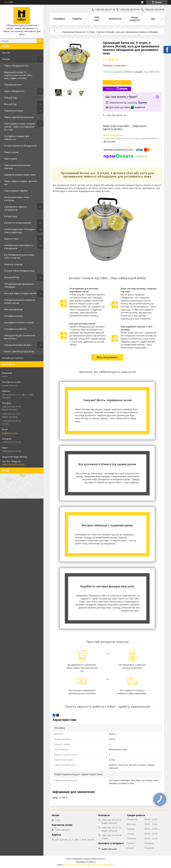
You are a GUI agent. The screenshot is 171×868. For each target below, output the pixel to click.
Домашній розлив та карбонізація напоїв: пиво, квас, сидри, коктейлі (18, 75)
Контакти (115, 19)
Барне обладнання (14, 91)
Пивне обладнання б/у (16, 66)
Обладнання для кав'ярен (18, 345)
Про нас (6, 53)
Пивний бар (11, 98)
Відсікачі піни (11, 239)
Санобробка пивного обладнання (15, 208)
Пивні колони (11, 152)
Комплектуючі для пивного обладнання (19, 247)
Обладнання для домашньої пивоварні (19, 285)
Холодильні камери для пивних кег (17, 138)
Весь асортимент (107, 357)
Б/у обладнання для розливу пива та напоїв (19, 256)
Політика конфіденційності (102, 865)
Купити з (117, 89)
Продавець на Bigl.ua (85, 862)
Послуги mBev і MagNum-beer (19, 271)
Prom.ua (101, 859)
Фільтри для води (14, 309)
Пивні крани (11, 159)
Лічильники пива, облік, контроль (17, 199)
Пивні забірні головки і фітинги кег (20, 183)
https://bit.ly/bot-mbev (13, 464)
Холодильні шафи (14, 316)
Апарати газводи (13, 264)
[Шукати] (40, 41)
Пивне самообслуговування (19, 117)
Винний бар (10, 104)
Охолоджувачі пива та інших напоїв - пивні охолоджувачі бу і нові (20, 127)
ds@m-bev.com (10, 433)
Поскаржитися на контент (76, 865)
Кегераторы (11, 216)
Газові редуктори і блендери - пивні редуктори (20, 231)
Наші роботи (135, 19)
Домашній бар (12, 277)
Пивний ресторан (14, 111)
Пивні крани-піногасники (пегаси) (17, 167)
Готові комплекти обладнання (20, 146)
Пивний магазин (13, 85)
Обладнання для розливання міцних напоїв (20, 301)
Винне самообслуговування (19, 351)
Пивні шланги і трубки (16, 191)
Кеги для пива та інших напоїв (20, 293)
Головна (59, 19)
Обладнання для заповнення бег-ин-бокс (20, 337)
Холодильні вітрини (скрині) (19, 322)
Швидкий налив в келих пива (20, 175)
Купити (117, 82)
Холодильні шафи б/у (15, 329)
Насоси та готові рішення (18, 223)
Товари (6, 59)
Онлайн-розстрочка (13, 358)
